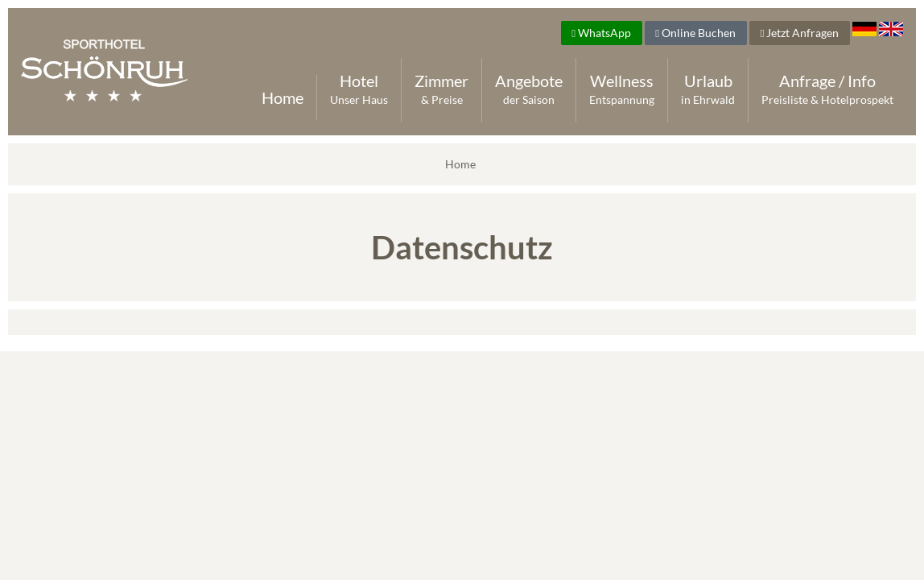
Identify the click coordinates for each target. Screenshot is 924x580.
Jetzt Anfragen (799, 33)
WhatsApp (601, 33)
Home (283, 97)
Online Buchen (695, 33)
